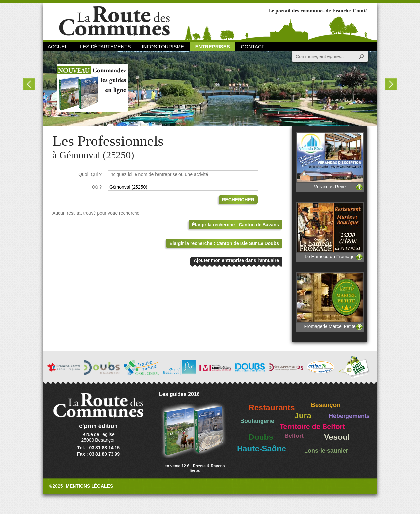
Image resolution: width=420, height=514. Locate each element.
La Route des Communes (114, 21)
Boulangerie (257, 421)
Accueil (58, 46)
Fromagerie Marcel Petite (330, 300)
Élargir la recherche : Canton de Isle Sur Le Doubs (224, 243)
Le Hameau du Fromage (330, 230)
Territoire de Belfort (312, 427)
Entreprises (213, 46)
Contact (253, 46)
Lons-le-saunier (326, 451)
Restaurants (272, 407)
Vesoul (337, 437)
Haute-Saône (262, 448)
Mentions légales (89, 486)
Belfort (294, 436)
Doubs (261, 437)
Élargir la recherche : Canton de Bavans (235, 225)
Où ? (97, 187)
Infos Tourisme (163, 46)
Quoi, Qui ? (90, 174)
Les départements (105, 46)
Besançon (326, 405)
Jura (303, 416)
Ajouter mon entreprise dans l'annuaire (236, 260)
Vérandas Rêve (330, 160)
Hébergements (349, 416)
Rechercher (238, 200)
